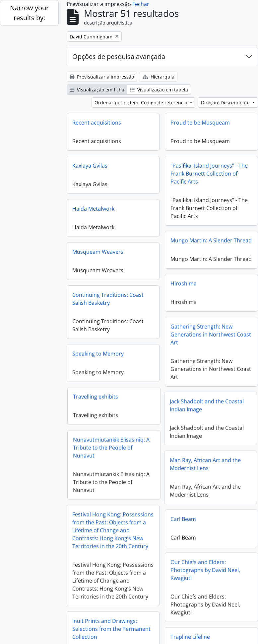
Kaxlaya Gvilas (90, 166)
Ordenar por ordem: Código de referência (142, 103)
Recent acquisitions (97, 123)
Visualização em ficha (97, 90)
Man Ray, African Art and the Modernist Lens (194, 460)
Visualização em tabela (159, 90)
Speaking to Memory (98, 352)
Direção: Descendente (226, 103)
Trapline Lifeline (190, 629)
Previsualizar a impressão (102, 77)
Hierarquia (159, 77)
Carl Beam (183, 513)
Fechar (141, 4)
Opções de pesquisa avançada (119, 56)
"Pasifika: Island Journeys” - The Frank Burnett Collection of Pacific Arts (209, 174)
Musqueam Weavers (98, 252)
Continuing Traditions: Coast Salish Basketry (108, 299)
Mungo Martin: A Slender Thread (211, 239)
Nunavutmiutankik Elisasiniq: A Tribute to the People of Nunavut (123, 444)
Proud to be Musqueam (200, 123)
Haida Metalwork (93, 209)
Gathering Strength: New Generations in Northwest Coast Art (211, 333)
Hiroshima (184, 282)
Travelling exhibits (107, 393)
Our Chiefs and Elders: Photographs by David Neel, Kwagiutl (205, 564)
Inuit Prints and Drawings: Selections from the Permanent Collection (111, 621)
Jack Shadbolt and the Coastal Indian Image (195, 403)
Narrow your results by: (29, 13)
